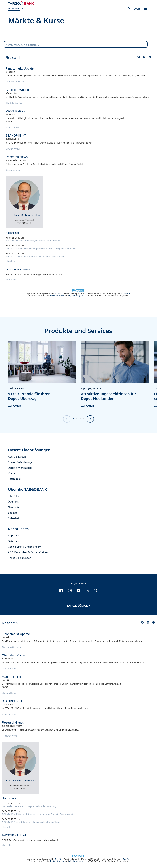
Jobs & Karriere (17, 496)
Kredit (12, 473)
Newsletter (14, 507)
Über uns (13, 502)
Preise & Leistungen (20, 558)
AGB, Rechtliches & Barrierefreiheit (28, 552)
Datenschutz (15, 541)
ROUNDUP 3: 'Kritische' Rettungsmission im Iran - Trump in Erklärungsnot (41, 249)
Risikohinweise (57, 296)
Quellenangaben (77, 296)
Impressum (15, 536)
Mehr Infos (11, 279)
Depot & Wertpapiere (20, 468)
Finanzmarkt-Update (15, 82)
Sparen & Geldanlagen (21, 462)
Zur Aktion (15, 406)
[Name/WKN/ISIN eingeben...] (76, 44)
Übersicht (10, 261)
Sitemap (13, 513)
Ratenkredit (15, 479)
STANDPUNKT (13, 149)
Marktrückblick (12, 127)
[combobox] (76, 44)
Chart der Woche (14, 103)
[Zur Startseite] (21, 3)
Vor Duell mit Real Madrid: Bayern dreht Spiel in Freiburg (33, 241)
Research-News (13, 170)
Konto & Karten (17, 457)
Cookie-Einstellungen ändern (25, 547)
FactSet (59, 294)
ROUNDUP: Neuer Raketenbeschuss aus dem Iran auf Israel (35, 257)
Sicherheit (14, 518)
